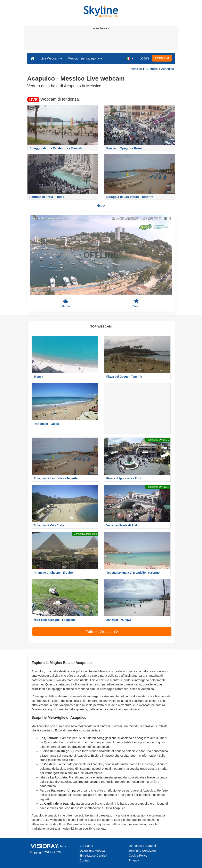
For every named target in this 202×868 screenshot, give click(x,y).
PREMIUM (162, 58)
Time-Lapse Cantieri (93, 855)
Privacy (134, 860)
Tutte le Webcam (102, 632)
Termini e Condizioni (143, 851)
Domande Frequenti (142, 846)
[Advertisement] (100, 40)
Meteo (66, 303)
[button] (130, 58)
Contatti (85, 860)
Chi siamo (86, 846)
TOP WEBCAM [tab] (101, 326)
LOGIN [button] (144, 58)
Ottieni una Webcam (94, 851)
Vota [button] (136, 303)
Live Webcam (51, 58)
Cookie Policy (138, 855)
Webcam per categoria (85, 58)
